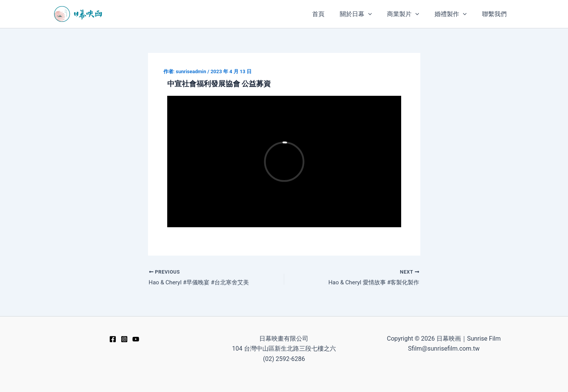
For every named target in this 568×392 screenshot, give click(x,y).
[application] (379, 14)
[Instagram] (124, 339)
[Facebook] (113, 339)
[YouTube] (136, 339)
